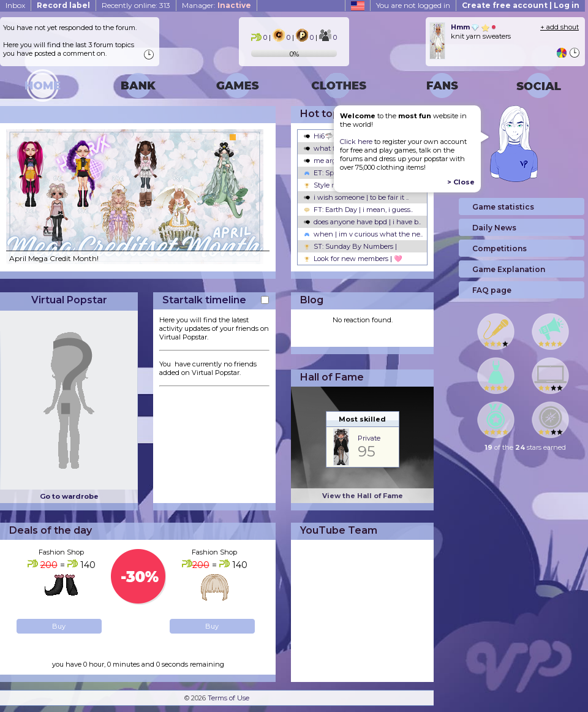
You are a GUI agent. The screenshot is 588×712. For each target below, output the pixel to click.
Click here (356, 142)
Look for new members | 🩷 (353, 259)
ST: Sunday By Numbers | (350, 246)
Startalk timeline (204, 300)
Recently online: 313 (136, 5)
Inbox (15, 5)
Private (369, 438)
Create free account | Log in (521, 5)
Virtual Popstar (69, 300)
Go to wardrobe (69, 496)
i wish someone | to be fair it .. (356, 197)
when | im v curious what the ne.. (363, 234)
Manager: (217, 5)
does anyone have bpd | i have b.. (362, 222)
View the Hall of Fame (363, 496)
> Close (461, 182)
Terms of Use (228, 698)
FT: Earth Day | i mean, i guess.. (358, 210)
